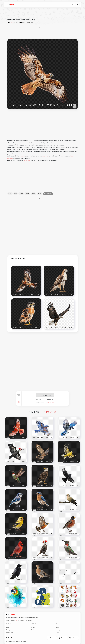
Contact (33, 630)
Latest (8, 627)
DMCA (57, 633)
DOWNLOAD (45, 395)
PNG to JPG (10, 633)
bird (15, 194)
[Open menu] (78, 4)
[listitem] (52, 638)
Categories (9, 630)
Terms (57, 627)
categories (45, 156)
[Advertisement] (42, 33)
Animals (21, 156)
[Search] (73, 4)
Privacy (58, 630)
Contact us (27, 160)
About (33, 627)
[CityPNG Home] (10, 4)
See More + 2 (48, 194)
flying (34, 194)
